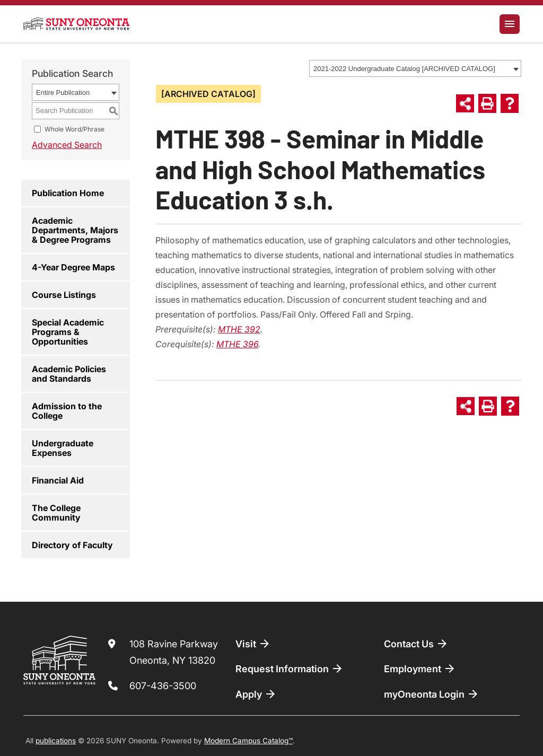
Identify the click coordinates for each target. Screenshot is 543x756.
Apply (256, 694)
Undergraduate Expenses (63, 448)
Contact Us (416, 644)
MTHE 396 (237, 344)
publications (56, 741)
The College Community (56, 513)
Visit (253, 644)
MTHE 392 (239, 329)
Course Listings (64, 295)
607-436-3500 (163, 686)
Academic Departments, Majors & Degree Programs (75, 230)
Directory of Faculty (72, 545)
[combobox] (415, 68)
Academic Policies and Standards (69, 374)
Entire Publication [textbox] (63, 93)
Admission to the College (67, 411)
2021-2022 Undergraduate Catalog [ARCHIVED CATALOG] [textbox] (404, 69)
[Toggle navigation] (510, 24)
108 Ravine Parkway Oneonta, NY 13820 (174, 652)
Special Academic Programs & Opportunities (68, 332)
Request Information (290, 669)
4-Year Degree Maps (73, 267)
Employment (420, 669)
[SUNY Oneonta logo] (76, 24)
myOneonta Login (432, 694)
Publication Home (68, 193)
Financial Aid (58, 480)
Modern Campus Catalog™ (248, 741)
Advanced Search (67, 145)
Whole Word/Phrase (75, 129)
